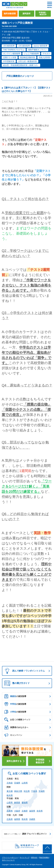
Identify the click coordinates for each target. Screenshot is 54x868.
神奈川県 (18, 791)
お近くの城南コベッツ (17, 720)
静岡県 (17, 803)
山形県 (25, 783)
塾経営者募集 (44, 857)
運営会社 (34, 857)
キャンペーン (13, 735)
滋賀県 (32, 811)
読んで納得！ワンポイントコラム (24, 671)
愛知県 (25, 803)
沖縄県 (32, 819)
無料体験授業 (10, 14)
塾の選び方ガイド (17, 683)
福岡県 (17, 819)
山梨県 (10, 803)
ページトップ (47, 851)
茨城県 (42, 791)
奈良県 (40, 811)
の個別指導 (15, 696)
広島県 (10, 819)
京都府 (25, 811)
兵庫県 (10, 811)
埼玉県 (27, 791)
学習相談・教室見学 (43, 14)
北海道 (10, 783)
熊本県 (25, 819)
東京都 (10, 791)
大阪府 (17, 811)
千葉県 (34, 791)
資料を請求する (14, 761)
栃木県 (10, 795)
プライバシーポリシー (10, 857)
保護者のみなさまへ (16, 727)
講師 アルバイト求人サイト (25, 834)
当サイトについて (8, 860)
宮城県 (17, 783)
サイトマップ (24, 857)
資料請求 (26, 14)
